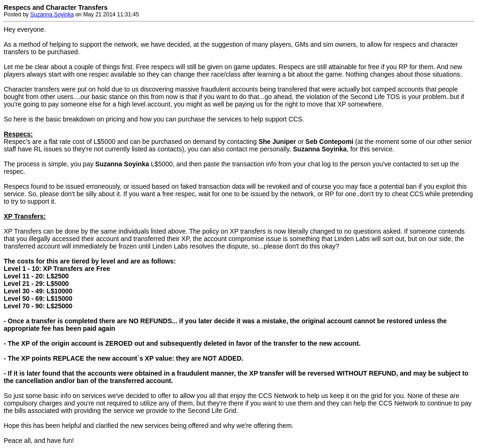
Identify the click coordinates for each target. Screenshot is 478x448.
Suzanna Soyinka (52, 14)
